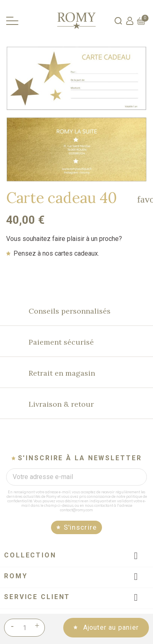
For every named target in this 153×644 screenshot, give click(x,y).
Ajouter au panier (110, 627)
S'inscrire (80, 527)
